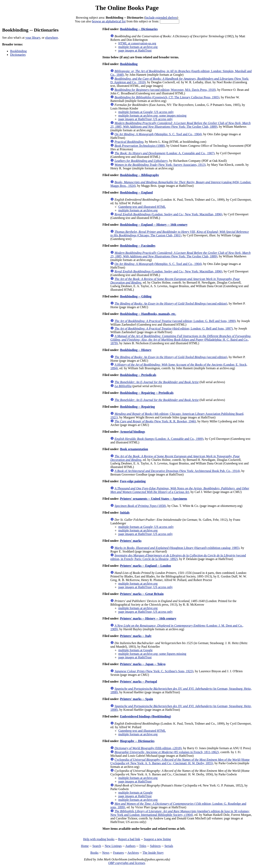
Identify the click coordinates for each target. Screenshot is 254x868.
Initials (125, 513)
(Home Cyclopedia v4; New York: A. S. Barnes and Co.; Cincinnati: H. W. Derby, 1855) (180, 761)
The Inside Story (153, 853)
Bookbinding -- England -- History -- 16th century (154, 225)
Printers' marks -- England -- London (145, 566)
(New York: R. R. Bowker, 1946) (155, 421)
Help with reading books (99, 839)
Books (94, 853)
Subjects (155, 846)
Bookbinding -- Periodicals (138, 375)
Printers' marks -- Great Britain (142, 594)
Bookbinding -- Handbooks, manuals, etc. (148, 314)
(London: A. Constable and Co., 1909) (159, 439)
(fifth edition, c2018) (148, 748)
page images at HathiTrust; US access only (145, 119)
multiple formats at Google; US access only (146, 112)
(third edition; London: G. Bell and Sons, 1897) (174, 328)
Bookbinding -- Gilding (136, 296)
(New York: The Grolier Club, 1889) (180, 125)
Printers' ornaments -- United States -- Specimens (154, 499)
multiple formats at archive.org (138, 47)
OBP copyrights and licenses (127, 863)
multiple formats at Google (135, 650)
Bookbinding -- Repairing (137, 407)
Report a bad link (129, 839)
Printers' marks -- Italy (136, 636)
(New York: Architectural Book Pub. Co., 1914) (177, 471)
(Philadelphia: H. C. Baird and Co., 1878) (181, 340)
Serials (169, 846)
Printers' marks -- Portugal (139, 681)
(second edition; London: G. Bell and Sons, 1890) (175, 321)
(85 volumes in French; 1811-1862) (167, 752)
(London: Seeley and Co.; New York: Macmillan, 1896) (168, 214)
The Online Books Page (127, 8)
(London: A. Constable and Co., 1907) (165, 153)
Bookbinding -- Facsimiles (138, 246)
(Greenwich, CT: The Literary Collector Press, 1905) (167, 97)
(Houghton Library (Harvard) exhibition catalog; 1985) (177, 548)
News (106, 853)
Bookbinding (18, 51)
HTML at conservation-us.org (137, 43)
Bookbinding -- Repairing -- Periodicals (147, 393)
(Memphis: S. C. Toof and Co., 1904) (158, 134)
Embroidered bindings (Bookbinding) (145, 716)
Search (97, 846)
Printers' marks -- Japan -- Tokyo (143, 664)
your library (33, 38)
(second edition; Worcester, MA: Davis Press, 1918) (165, 90)
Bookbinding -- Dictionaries (139, 29)
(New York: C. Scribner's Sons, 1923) (154, 671)
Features (118, 853)
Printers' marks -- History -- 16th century (148, 618)
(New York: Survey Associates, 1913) (160, 165)
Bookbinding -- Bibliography (140, 175)
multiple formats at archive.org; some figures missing (152, 654)
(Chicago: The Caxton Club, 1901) (180, 234)
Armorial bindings (132, 432)
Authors (130, 846)
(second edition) (171, 304)
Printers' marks (131, 541)
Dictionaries (18, 55)
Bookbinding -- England (136, 192)
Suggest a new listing (157, 839)
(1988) (140, 146)
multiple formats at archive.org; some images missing (152, 116)
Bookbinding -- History (136, 350)
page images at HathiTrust (135, 50)
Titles (143, 846)
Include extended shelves (161, 18)
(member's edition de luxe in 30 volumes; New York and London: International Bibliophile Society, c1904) (180, 813)
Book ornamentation (134, 449)
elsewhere (52, 38)
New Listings (113, 846)
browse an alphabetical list (109, 21)
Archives (133, 853)
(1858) (140, 506)
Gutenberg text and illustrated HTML (142, 207)
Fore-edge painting (133, 481)
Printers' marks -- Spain (137, 699)
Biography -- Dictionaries (137, 741)
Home (85, 846)
